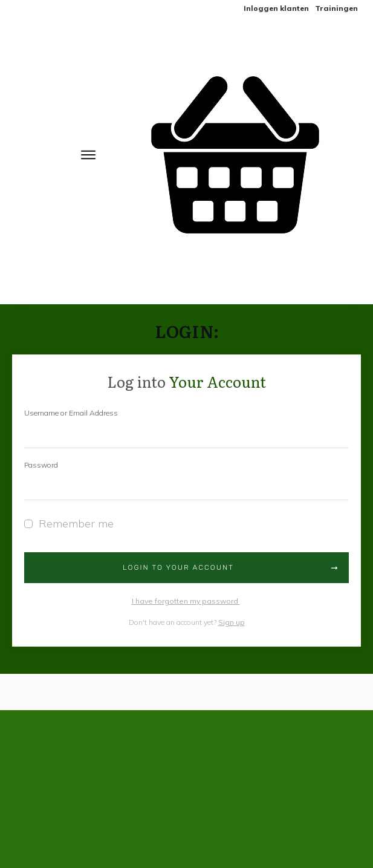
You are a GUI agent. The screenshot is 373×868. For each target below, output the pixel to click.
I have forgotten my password (186, 601)
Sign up (232, 622)
